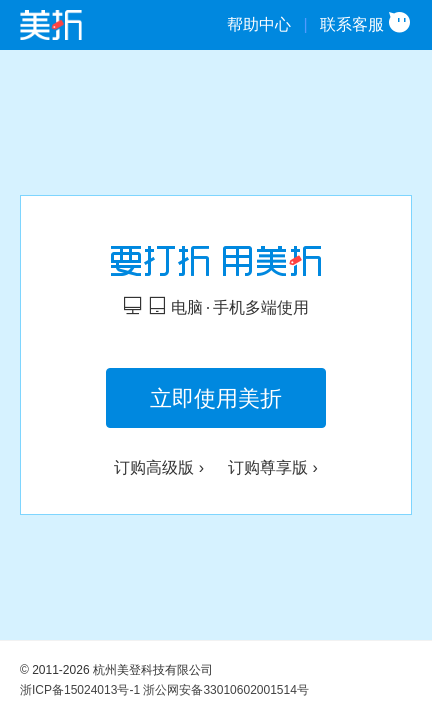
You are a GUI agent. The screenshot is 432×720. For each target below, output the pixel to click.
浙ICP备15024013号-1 (80, 690)
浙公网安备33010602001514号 (225, 690)
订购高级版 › (159, 467)
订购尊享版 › (273, 467)
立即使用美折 (216, 398)
